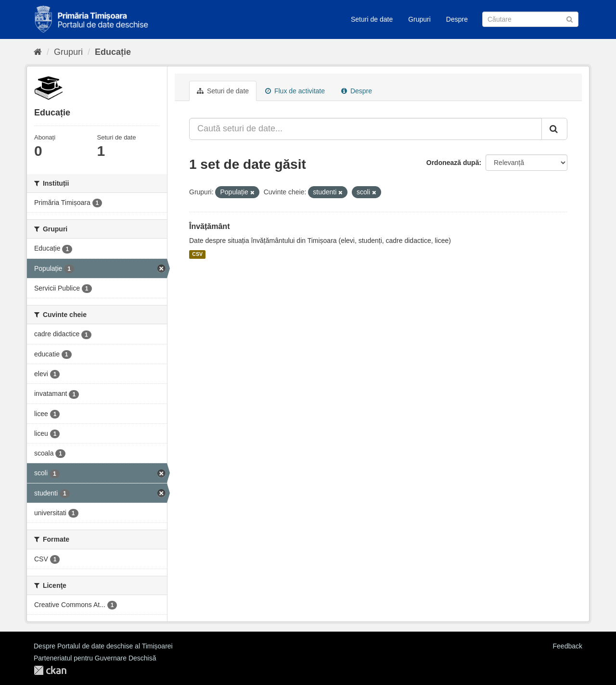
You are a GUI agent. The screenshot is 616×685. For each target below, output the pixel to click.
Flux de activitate (295, 91)
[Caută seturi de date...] (366, 129)
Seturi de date (372, 19)
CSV (197, 254)
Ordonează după (453, 163)
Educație (113, 52)
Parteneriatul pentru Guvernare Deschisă (95, 658)
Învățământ (209, 226)
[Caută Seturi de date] (530, 19)
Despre (457, 19)
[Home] (38, 52)
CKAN (50, 670)
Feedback (568, 646)
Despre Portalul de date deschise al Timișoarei (103, 646)
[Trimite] (570, 19)
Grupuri (419, 19)
